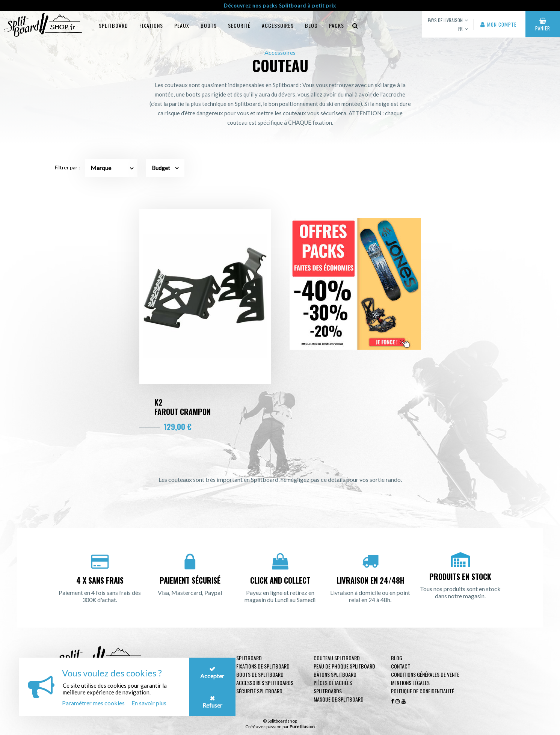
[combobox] (111, 168)
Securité (239, 25)
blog (311, 25)
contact (401, 666)
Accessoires (278, 25)
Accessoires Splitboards (265, 683)
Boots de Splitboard (260, 674)
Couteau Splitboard (337, 658)
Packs (337, 25)
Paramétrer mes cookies (93, 703)
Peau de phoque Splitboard (344, 666)
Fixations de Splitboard (263, 666)
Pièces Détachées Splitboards (333, 687)
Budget (165, 168)
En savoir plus (149, 703)
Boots (209, 25)
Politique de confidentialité (423, 691)
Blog (397, 658)
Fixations (151, 25)
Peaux (182, 25)
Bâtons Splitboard (335, 674)
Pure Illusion (302, 727)
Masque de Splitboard (339, 699)
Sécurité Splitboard (259, 691)
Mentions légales (410, 683)
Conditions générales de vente (425, 674)
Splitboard (113, 25)
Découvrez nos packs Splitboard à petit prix (280, 6)
